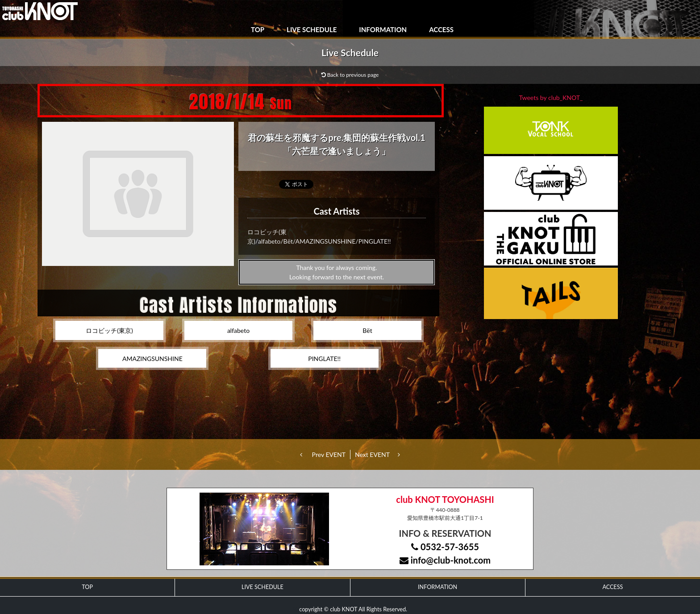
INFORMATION (383, 29)
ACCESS (441, 29)
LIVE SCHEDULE (312, 29)
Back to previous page (350, 75)
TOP (258, 29)
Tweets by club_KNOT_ (551, 97)
